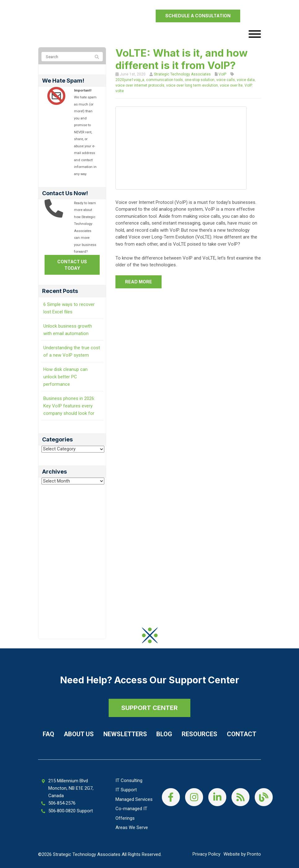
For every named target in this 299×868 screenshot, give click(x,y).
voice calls (226, 80)
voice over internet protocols (140, 85)
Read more (139, 282)
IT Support (126, 790)
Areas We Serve (132, 827)
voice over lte (231, 85)
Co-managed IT (131, 809)
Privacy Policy (206, 854)
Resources (199, 734)
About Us (79, 734)
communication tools (165, 80)
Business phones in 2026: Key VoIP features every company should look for (69, 406)
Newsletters (125, 734)
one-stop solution (200, 80)
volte (120, 91)
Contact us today (72, 265)
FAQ (48, 734)
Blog (164, 734)
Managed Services (134, 799)
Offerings (125, 818)
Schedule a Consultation (198, 16)
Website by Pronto (242, 854)
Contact (242, 734)
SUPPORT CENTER (149, 708)
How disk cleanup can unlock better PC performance (65, 377)
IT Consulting (129, 780)
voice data (246, 80)
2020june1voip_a (130, 80)
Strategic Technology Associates (182, 74)
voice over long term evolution (192, 85)
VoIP (222, 74)
